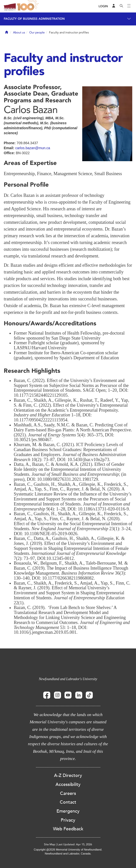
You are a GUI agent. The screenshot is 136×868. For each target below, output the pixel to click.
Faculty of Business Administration (34, 19)
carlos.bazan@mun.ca (33, 148)
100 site (29, 6)
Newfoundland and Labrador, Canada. (68, 854)
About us (19, 32)
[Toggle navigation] (129, 6)
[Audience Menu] (114, 6)
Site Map (50, 844)
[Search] (121, 6)
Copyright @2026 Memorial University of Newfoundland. (68, 850)
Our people (37, 32)
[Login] (103, 6)
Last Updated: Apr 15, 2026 (75, 844)
